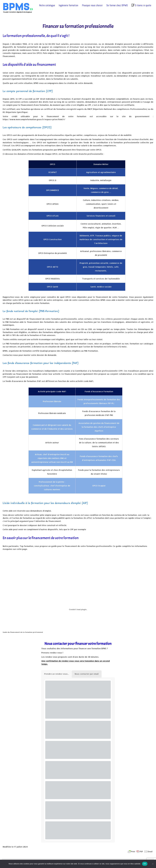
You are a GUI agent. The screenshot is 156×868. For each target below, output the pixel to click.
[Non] (153, 864)
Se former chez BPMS (117, 5)
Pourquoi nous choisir (92, 5)
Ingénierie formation (68, 5)
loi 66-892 (50, 44)
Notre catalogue (47, 5)
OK (145, 864)
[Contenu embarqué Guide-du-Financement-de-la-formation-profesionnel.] (78, 609)
